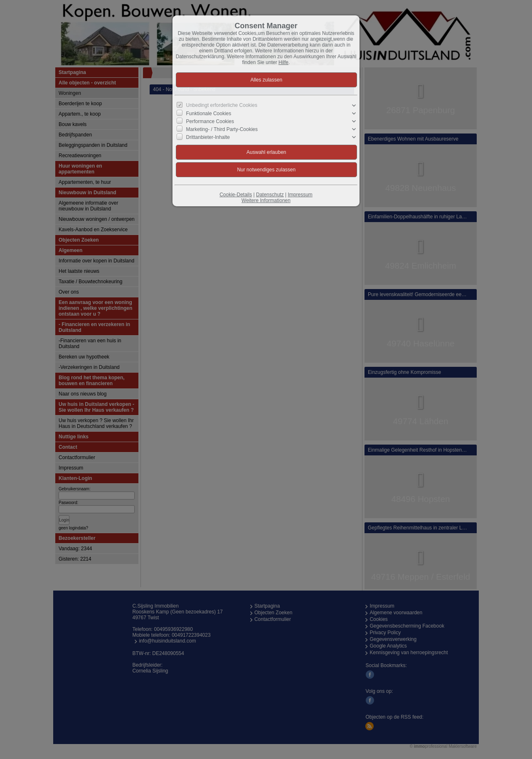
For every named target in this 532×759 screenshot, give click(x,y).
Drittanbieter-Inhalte (208, 137)
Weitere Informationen (266, 200)
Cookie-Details (236, 195)
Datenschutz (270, 195)
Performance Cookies (210, 121)
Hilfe (283, 62)
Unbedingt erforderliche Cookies (222, 105)
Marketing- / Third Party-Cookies (222, 129)
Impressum (300, 195)
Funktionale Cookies (209, 113)
